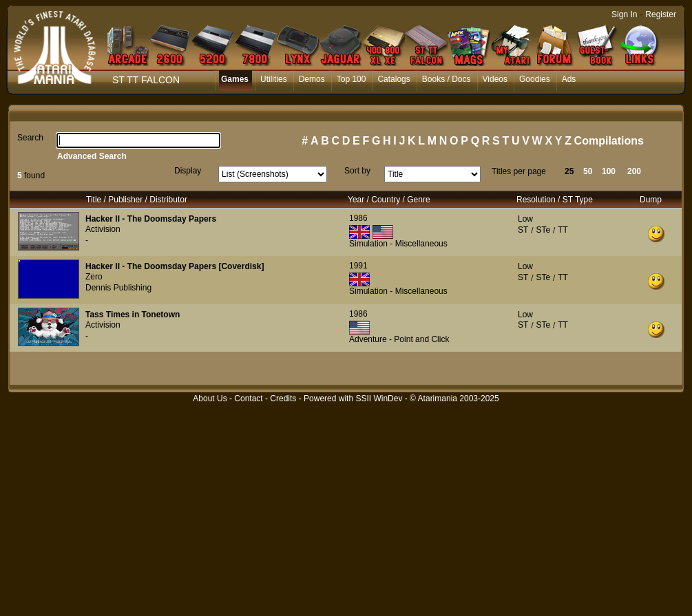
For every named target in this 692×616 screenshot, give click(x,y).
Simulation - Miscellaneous (398, 244)
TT (563, 230)
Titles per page (519, 171)
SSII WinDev (379, 399)
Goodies (535, 79)
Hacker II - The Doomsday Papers (151, 219)
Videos (495, 79)
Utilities (274, 79)
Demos (312, 79)
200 (634, 171)
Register (661, 14)
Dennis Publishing (118, 288)
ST (523, 230)
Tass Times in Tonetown (133, 315)
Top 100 (352, 79)
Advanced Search (92, 156)
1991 (358, 266)
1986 (358, 218)
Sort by (357, 171)
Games (235, 79)
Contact (248, 399)
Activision (103, 229)
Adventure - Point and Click (399, 339)
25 (569, 171)
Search (30, 138)
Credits (283, 399)
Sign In (624, 14)
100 (609, 171)
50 (588, 171)
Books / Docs (447, 79)
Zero (94, 277)
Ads (569, 79)
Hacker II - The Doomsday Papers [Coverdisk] (175, 266)
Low (525, 219)
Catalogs (394, 79)
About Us (210, 399)
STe (543, 230)
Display (188, 171)
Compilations (609, 141)
